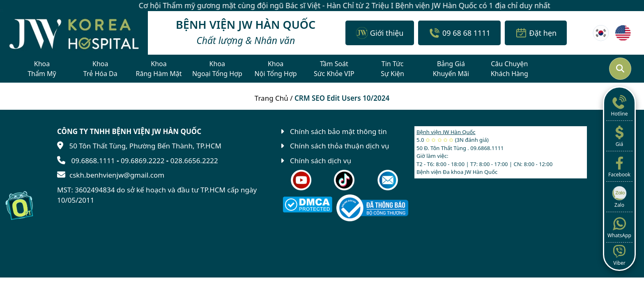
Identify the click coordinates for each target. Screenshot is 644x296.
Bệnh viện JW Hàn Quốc (446, 132)
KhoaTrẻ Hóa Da (100, 69)
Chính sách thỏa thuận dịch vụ (339, 146)
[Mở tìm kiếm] (620, 69)
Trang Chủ (271, 98)
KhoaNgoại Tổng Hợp (217, 69)
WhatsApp (619, 227)
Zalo (619, 197)
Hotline (619, 105)
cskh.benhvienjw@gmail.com (117, 175)
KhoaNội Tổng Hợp (276, 69)
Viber (619, 254)
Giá (619, 136)
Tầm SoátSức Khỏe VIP (334, 69)
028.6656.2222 (194, 161)
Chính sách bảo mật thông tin (338, 131)
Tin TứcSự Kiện (392, 69)
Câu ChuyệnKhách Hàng (509, 69)
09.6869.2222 (143, 161)
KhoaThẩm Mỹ (42, 69)
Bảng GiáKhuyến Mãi (451, 69)
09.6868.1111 (93, 161)
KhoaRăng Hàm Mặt (159, 69)
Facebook (619, 166)
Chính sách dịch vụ (321, 161)
